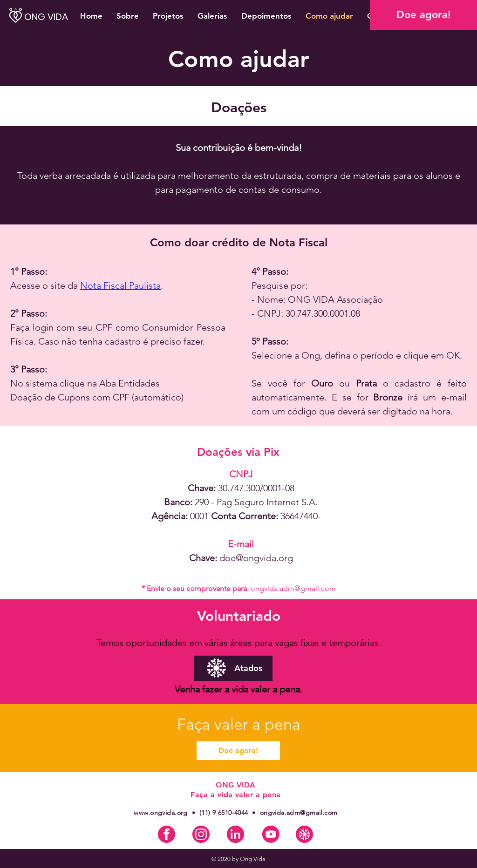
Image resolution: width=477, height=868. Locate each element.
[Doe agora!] (423, 15)
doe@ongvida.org (256, 558)
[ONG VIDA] (56, 17)
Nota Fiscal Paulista (120, 285)
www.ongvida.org (160, 813)
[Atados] (233, 668)
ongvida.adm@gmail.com (293, 588)
